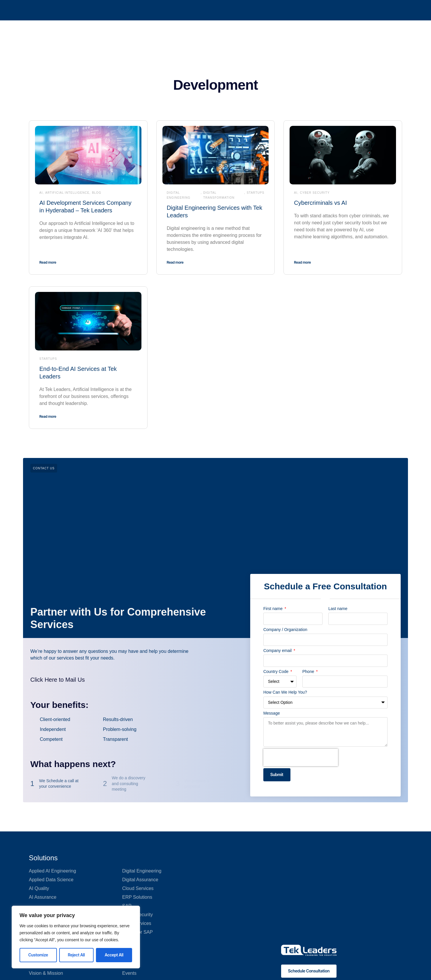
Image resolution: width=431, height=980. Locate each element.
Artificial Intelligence (67, 193)
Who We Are (220, 10)
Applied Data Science (51, 880)
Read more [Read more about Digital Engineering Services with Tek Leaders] (175, 262)
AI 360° (128, 10)
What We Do (185, 10)
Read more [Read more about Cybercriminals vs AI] (302, 262)
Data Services (137, 923)
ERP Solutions (137, 897)
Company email (278, 651)
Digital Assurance (140, 880)
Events (129, 973)
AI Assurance (43, 897)
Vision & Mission (46, 973)
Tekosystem (255, 10)
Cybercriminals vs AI (320, 203)
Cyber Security (315, 193)
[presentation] (301, 757)
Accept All (114, 955)
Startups (255, 193)
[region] (76, 937)
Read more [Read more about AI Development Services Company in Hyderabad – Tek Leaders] (48, 262)
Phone (309, 671)
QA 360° (154, 10)
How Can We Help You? (285, 692)
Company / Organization (285, 630)
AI (41, 193)
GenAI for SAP (137, 932)
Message (272, 713)
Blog (97, 193)
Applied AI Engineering (52, 871)
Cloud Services (138, 888)
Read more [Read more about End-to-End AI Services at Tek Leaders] (48, 416)
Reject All (76, 955)
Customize (38, 955)
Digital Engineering (179, 195)
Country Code (276, 671)
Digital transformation (219, 195)
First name (274, 609)
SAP (127, 906)
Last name (338, 609)
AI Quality (39, 888)
